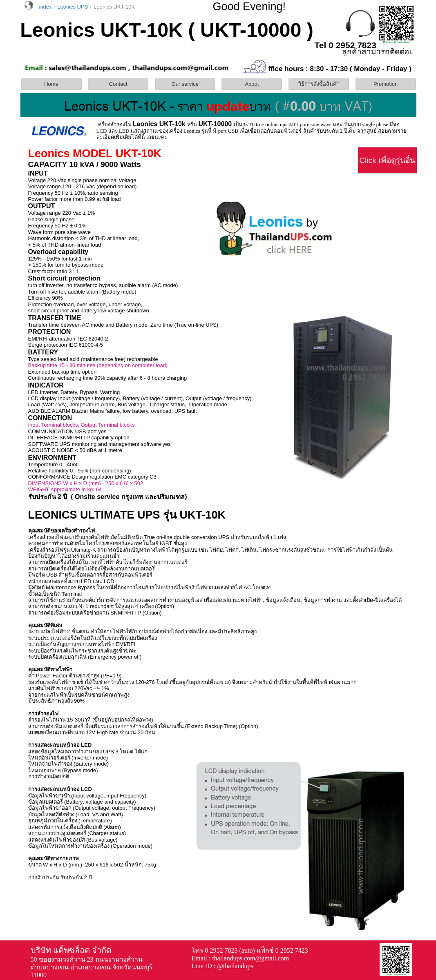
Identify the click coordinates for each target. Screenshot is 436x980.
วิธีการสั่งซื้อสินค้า (319, 84)
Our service (185, 84)
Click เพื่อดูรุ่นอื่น (387, 160)
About (252, 84)
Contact (118, 84)
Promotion (386, 84)
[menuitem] (54, 84)
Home (51, 84)
